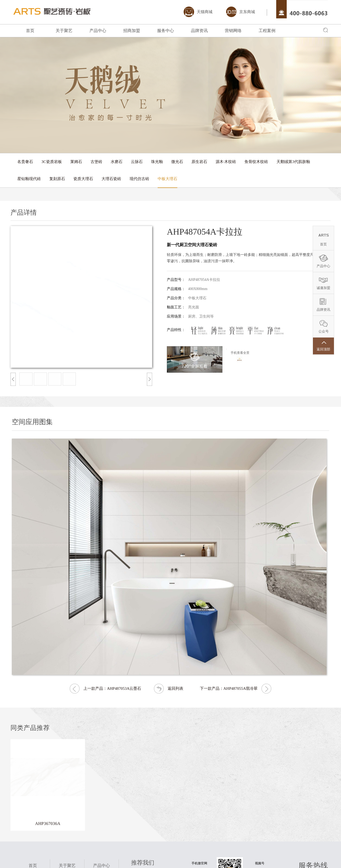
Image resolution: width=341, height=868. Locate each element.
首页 (30, 31)
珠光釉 (157, 162)
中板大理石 (167, 179)
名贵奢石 (25, 162)
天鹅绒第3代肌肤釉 (293, 162)
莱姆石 (76, 162)
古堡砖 (96, 162)
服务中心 (166, 31)
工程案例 (267, 31)
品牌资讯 (199, 31)
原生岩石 (199, 162)
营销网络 (233, 31)
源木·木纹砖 (226, 162)
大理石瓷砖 (111, 179)
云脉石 (137, 162)
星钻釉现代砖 (29, 179)
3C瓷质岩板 (52, 162)
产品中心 (98, 31)
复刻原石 (57, 179)
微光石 (177, 162)
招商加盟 (132, 31)
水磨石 (117, 162)
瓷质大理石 (83, 179)
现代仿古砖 (139, 179)
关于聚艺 (64, 31)
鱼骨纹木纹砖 (256, 162)
